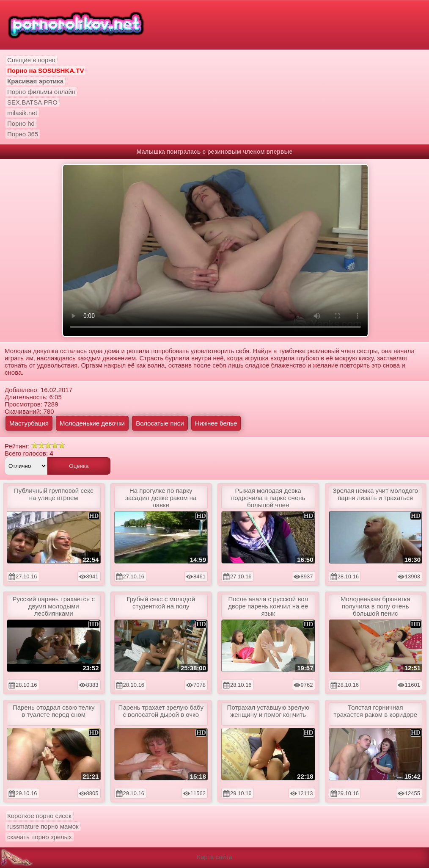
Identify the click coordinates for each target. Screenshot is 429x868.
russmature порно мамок (43, 826)
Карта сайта (214, 857)
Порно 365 (23, 134)
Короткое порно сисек (39, 816)
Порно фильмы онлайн (41, 92)
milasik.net (22, 113)
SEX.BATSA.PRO (32, 102)
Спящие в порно (31, 60)
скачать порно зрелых (40, 837)
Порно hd (21, 123)
